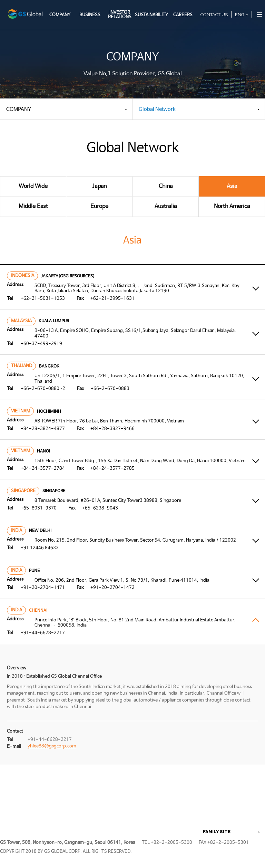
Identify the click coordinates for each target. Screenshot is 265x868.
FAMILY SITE (217, 832)
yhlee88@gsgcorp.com (52, 746)
